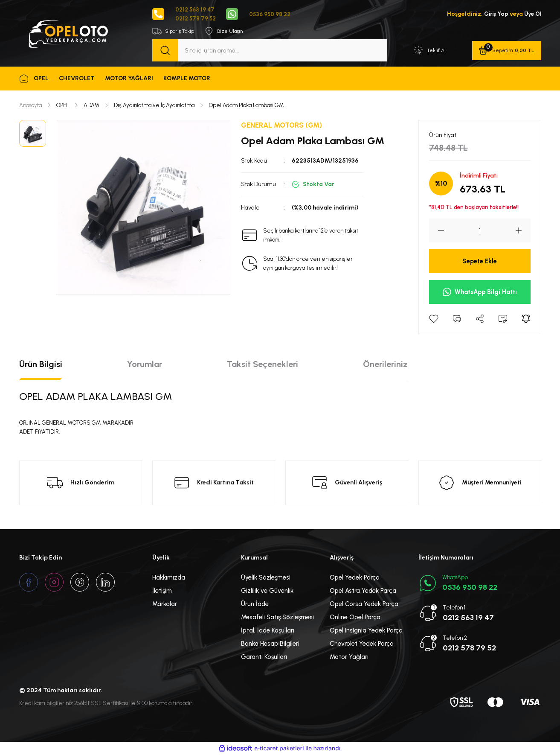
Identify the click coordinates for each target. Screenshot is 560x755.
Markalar (165, 605)
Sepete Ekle (480, 262)
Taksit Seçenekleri (263, 365)
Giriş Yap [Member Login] (494, 14)
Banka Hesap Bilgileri (270, 644)
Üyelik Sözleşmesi (266, 578)
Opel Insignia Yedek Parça (366, 631)
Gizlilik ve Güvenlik (267, 592)
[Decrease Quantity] (437, 231)
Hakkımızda (169, 578)
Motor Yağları (349, 658)
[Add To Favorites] (434, 320)
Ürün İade (255, 605)
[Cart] (506, 51)
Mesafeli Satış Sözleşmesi (277, 618)
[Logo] (68, 33)
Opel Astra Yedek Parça (363, 592)
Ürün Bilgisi (41, 365)
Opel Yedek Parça (355, 578)
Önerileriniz (385, 365)
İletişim (162, 592)
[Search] (270, 51)
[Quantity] (480, 231)
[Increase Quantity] (523, 231)
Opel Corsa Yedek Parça (364, 605)
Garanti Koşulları (264, 658)
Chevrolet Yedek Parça (362, 644)
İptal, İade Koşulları (268, 631)
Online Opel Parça (355, 618)
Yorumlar (145, 365)
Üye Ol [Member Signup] (532, 14)
